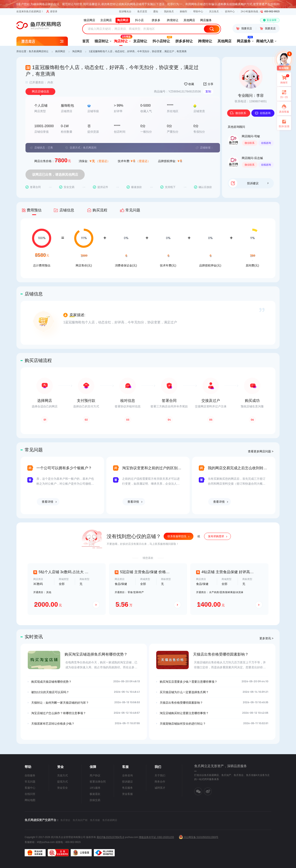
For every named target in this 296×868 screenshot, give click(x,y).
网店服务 (244, 40)
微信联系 (238, 113)
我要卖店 (268, 28)
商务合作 (160, 782)
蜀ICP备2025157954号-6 (110, 837)
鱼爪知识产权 (80, 820)
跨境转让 (205, 41)
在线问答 (30, 794)
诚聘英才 (160, 788)
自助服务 (30, 775)
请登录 (52, 12)
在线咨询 (263, 113)
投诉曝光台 (125, 12)
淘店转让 (121, 40)
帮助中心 (198, 12)
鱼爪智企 (65, 820)
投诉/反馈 (284, 126)
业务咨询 (127, 775)
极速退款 (95, 794)
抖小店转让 (161, 40)
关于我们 (160, 775)
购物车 (184, 12)
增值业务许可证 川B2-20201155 (156, 837)
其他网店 (224, 41)
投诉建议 (258, 183)
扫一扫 (282, 94)
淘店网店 (77, 51)
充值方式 (62, 775)
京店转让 (140, 41)
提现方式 (62, 782)
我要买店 (244, 28)
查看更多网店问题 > (261, 451)
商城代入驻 (265, 41)
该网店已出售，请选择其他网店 (55, 175)
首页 (86, 41)
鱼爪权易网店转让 (39, 51)
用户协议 (95, 775)
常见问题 (30, 782)
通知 (156, 12)
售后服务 (127, 788)
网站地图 (30, 800)
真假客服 (284, 112)
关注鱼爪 (214, 12)
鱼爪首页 (142, 12)
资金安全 (62, 788)
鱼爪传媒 (95, 820)
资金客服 (127, 794)
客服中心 (30, 788)
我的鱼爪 (169, 12)
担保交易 (95, 800)
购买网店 (60, 51)
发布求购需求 (216, 536)
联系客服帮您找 (177, 536)
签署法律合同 (98, 782)
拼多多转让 (184, 41)
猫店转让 (102, 41)
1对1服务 (95, 788)
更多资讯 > (266, 638)
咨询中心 (230, 12)
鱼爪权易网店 (110, 820)
